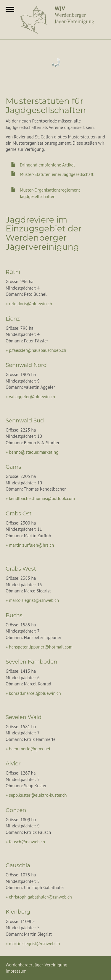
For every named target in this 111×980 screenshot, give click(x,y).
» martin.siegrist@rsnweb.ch (33, 944)
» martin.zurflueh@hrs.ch (30, 545)
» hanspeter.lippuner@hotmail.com (39, 647)
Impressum (16, 971)
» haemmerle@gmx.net (28, 749)
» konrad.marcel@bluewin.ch (33, 693)
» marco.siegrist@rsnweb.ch (32, 600)
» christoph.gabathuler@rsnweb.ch (39, 897)
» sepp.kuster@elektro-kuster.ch (36, 795)
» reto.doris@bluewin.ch (29, 304)
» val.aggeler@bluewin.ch (30, 397)
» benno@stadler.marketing (32, 452)
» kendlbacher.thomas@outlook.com (40, 498)
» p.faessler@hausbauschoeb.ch (36, 350)
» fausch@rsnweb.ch (25, 842)
